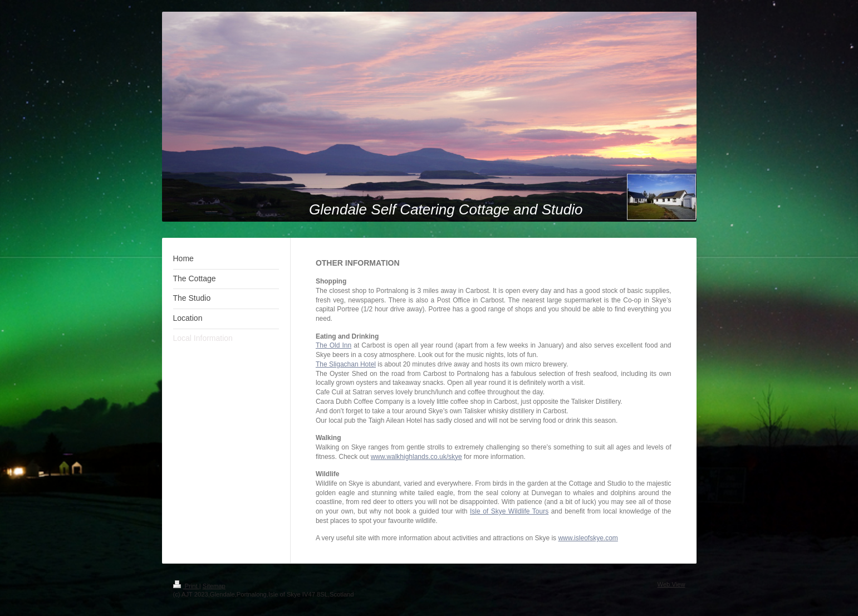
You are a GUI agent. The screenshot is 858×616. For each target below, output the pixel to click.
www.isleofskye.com (588, 538)
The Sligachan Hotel (346, 364)
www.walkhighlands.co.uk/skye (416, 457)
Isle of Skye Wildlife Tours (509, 511)
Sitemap (214, 586)
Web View (671, 584)
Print (186, 586)
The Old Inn (334, 345)
